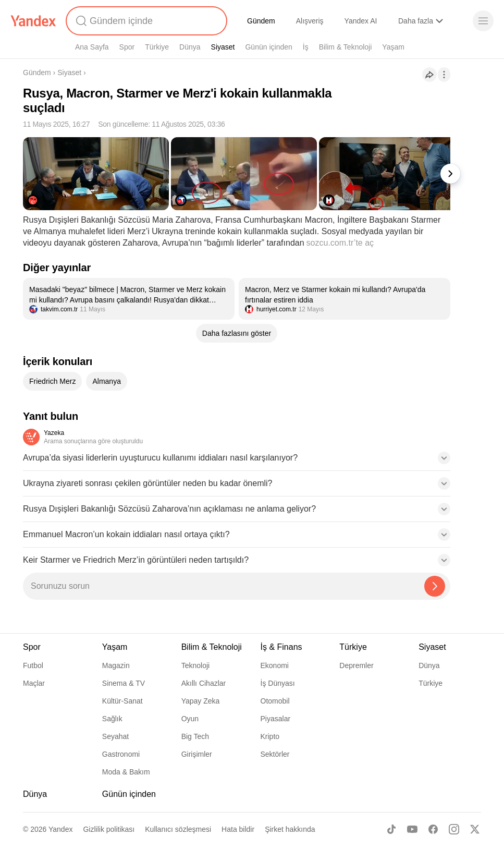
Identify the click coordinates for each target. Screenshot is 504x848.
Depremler (356, 665)
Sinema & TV (124, 683)
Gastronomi (121, 754)
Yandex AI (361, 21)
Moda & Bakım (126, 772)
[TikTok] (391, 829)
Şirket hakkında (290, 829)
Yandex (60, 829)
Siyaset (223, 47)
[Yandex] (33, 21)
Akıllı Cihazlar (204, 683)
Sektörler (275, 754)
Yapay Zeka (201, 701)
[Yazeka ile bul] (435, 586)
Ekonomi (275, 665)
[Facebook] (433, 829)
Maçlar (34, 683)
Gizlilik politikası (109, 829)
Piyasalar (276, 719)
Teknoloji (195, 665)
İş (306, 47)
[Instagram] (454, 829)
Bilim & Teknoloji (346, 47)
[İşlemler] (444, 75)
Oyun (190, 719)
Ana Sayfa (92, 47)
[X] (475, 829)
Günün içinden (268, 47)
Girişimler (197, 754)
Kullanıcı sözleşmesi (178, 829)
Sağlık (112, 719)
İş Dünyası (278, 683)
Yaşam (393, 47)
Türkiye (157, 47)
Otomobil (275, 701)
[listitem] (129, 299)
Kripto (270, 736)
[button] (237, 461)
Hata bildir (238, 829)
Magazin (116, 665)
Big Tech (195, 736)
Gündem (261, 21)
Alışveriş (310, 21)
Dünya (190, 47)
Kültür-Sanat (122, 701)
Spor (127, 47)
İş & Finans (281, 647)
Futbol (33, 665)
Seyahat (115, 736)
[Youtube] (412, 829)
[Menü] (483, 21)
